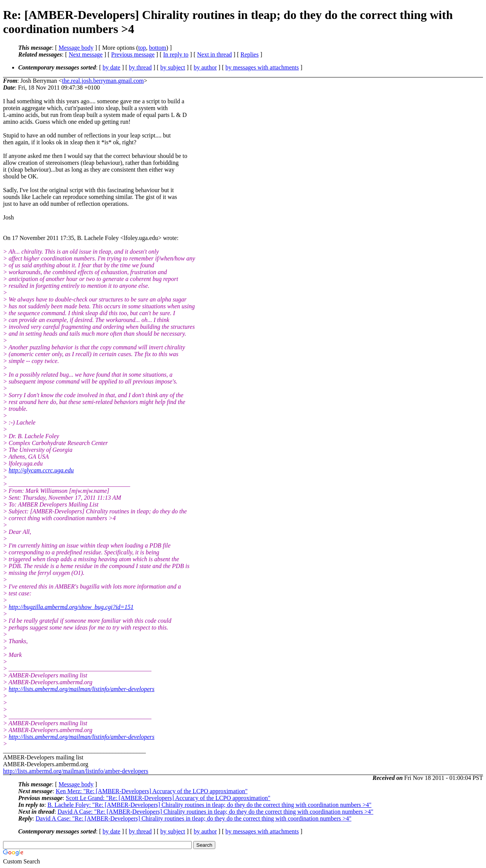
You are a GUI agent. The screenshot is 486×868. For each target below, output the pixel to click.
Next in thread (215, 54)
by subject (173, 67)
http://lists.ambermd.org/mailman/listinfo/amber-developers (82, 689)
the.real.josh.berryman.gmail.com (103, 81)
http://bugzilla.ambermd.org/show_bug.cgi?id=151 (71, 607)
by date (111, 67)
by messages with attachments (262, 67)
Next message (86, 54)
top (142, 48)
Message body (76, 48)
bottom (157, 48)
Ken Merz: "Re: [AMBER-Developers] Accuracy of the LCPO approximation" (152, 791)
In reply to (176, 54)
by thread (140, 67)
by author (205, 67)
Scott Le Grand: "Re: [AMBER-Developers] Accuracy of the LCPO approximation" (168, 798)
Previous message (133, 54)
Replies (249, 54)
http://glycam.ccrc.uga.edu (41, 470)
